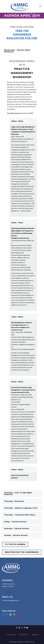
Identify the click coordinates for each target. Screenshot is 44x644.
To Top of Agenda (15, 544)
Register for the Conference (22, 552)
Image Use (35, 635)
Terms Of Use (24, 635)
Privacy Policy (11, 635)
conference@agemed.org (11, 600)
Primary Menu (40, 6)
